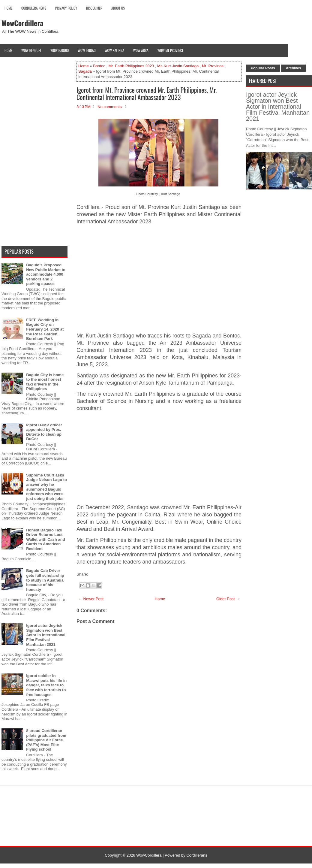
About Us (118, 8)
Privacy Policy (66, 8)
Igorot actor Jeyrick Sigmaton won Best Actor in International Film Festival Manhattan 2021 (46, 635)
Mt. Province (213, 66)
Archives (294, 68)
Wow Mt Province (171, 50)
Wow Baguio (60, 50)
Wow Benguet (31, 50)
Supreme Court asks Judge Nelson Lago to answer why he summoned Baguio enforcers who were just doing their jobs (46, 487)
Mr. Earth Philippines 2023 (131, 66)
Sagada (85, 71)
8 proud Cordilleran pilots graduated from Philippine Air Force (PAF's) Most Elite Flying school (46, 740)
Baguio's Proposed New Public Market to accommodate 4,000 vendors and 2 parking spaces (46, 274)
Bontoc (99, 66)
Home (8, 8)
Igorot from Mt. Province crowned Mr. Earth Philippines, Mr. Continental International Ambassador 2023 (147, 93)
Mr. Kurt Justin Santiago (178, 66)
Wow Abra (141, 50)
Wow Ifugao (87, 50)
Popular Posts (263, 68)
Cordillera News (34, 8)
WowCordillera (22, 23)
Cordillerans (197, 855)
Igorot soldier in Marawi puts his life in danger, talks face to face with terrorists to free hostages (46, 685)
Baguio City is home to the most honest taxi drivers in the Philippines (45, 382)
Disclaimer (94, 8)
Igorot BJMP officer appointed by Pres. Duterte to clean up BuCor (44, 432)
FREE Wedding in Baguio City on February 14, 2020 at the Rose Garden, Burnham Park (45, 329)
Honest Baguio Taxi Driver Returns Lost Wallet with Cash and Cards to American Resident (46, 539)
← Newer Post (91, 599)
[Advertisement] (159, 279)
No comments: (110, 107)
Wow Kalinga (114, 50)
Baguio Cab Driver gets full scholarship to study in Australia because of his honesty (45, 580)
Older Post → (228, 599)
